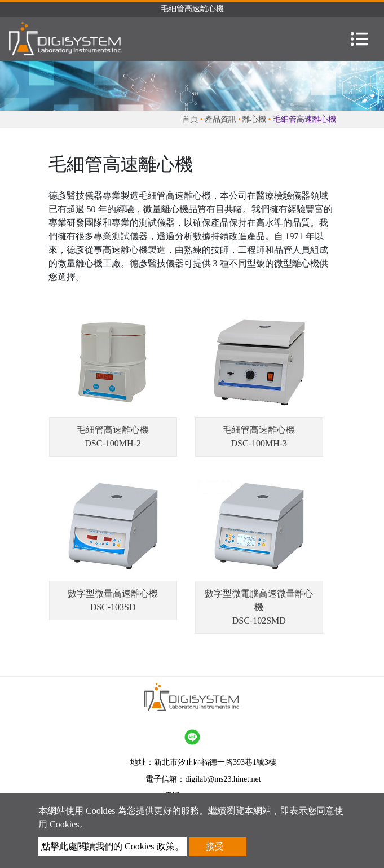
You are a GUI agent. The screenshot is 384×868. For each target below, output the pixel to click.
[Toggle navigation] (359, 39)
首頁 (190, 119)
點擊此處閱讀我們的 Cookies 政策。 (112, 846)
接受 (215, 846)
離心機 (254, 119)
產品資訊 (220, 119)
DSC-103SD (113, 607)
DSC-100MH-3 (259, 443)
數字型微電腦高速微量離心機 (259, 600)
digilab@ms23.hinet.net (223, 779)
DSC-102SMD (259, 621)
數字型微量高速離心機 (113, 593)
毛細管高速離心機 (113, 430)
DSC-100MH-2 (113, 443)
